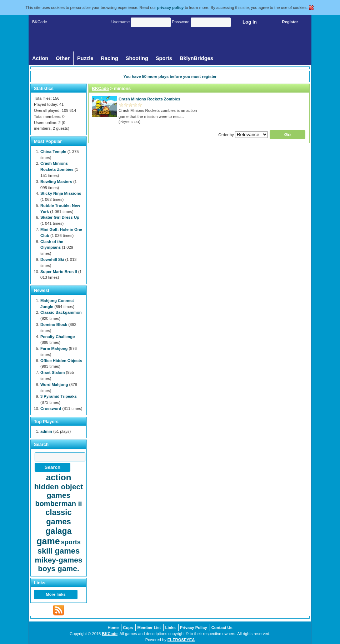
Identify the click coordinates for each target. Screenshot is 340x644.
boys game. (59, 568)
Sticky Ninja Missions (61, 193)
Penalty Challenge (57, 337)
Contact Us (222, 628)
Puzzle (85, 58)
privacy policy (171, 8)
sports (71, 542)
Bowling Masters (56, 182)
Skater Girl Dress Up (60, 217)
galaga (59, 531)
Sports (164, 58)
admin (46, 431)
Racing (109, 58)
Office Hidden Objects (61, 361)
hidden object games (59, 491)
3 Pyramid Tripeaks (59, 396)
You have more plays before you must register (170, 76)
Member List (149, 628)
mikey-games (58, 560)
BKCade (100, 89)
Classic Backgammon (61, 312)
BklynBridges (196, 58)
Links (170, 628)
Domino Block (54, 325)
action (59, 477)
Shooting (137, 58)
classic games (58, 517)
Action (40, 58)
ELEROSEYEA (181, 640)
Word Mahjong (54, 385)
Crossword (51, 408)
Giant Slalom (52, 372)
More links (56, 594)
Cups (128, 628)
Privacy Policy (194, 628)
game (48, 541)
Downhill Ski (52, 259)
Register (290, 22)
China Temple (53, 152)
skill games (59, 551)
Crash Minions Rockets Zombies (149, 99)
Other (63, 58)
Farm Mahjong (54, 348)
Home (113, 628)
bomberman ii (58, 504)
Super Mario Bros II (59, 272)
